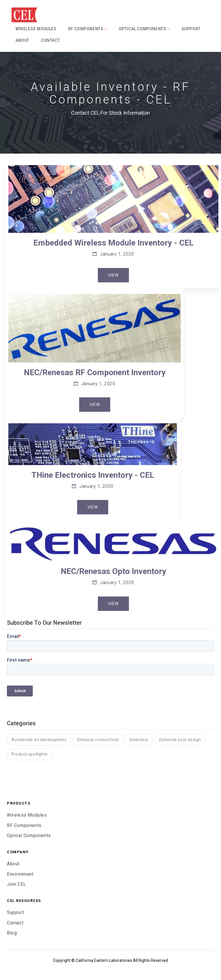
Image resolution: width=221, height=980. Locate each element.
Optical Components (29, 835)
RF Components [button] (88, 29)
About (22, 40)
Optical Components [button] (144, 29)
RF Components (24, 825)
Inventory (139, 740)
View (113, 275)
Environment (20, 874)
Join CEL (17, 884)
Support (191, 29)
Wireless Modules (36, 29)
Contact (50, 40)
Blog (12, 933)
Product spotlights (30, 754)
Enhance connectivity (98, 740)
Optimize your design (180, 740)
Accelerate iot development (39, 740)
